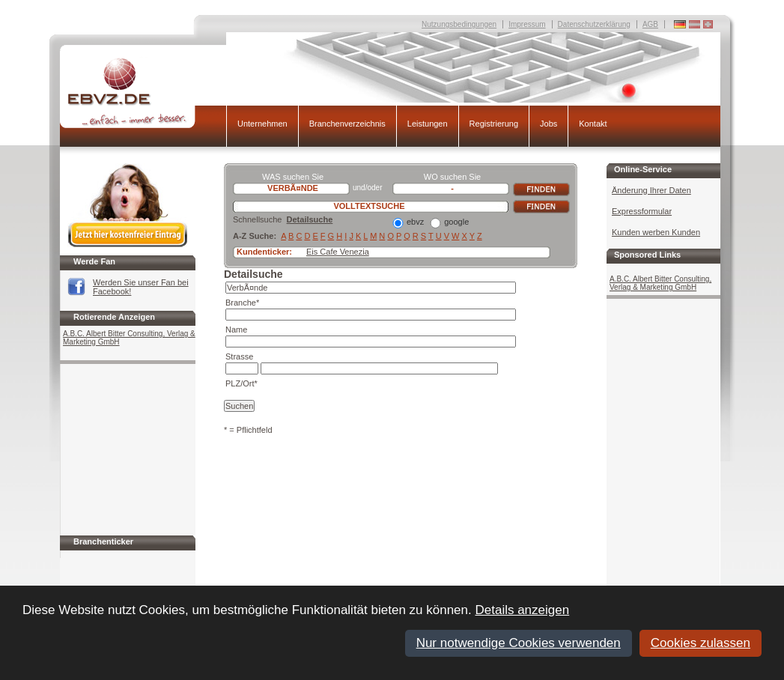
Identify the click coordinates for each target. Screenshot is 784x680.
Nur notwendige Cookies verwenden (519, 643)
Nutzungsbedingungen (459, 24)
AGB (650, 24)
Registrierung (494, 124)
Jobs (549, 124)
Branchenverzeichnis (347, 124)
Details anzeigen (522, 610)
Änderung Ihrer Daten (651, 190)
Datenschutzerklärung (594, 24)
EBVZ (143, 92)
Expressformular (642, 211)
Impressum (527, 24)
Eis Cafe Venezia (338, 252)
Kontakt (593, 124)
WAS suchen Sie (293, 177)
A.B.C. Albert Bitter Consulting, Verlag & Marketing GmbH (129, 338)
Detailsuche (310, 219)
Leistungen (428, 124)
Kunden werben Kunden (656, 232)
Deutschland (708, 24)
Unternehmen (262, 124)
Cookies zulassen (701, 643)
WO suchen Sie (452, 177)
